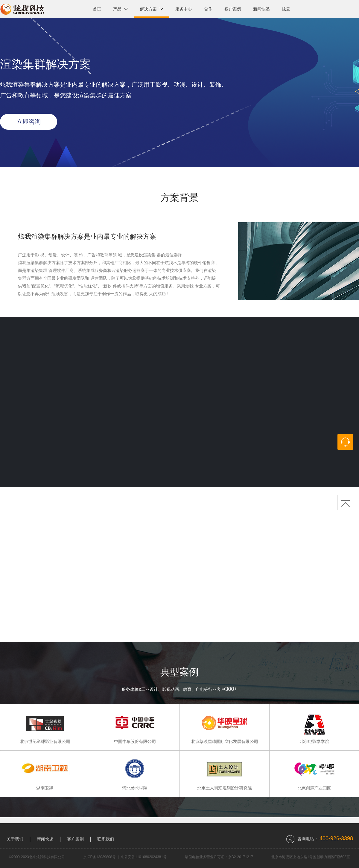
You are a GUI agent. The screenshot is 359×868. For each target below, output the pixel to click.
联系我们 (106, 839)
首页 (97, 9)
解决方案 (152, 9)
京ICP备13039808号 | (102, 857)
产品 (121, 9)
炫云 (286, 9)
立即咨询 (29, 122)
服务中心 (184, 9)
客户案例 (233, 9)
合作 (208, 9)
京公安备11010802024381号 (143, 857)
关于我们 (15, 839)
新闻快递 (261, 9)
